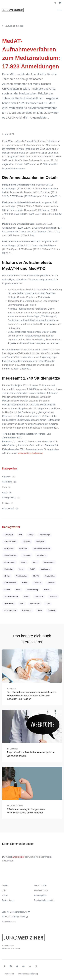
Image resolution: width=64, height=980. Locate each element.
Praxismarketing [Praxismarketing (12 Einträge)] (32, 590)
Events (5, 895)
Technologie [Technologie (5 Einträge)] (39, 596)
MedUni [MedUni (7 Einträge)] (36, 576)
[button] (55, 3)
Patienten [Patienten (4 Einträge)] (51, 583)
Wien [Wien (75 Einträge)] (22, 603)
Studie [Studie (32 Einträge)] (26, 596)
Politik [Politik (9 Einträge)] (18, 590)
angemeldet (18, 857)
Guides (5, 885)
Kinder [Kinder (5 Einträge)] (35, 562)
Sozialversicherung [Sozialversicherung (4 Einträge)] (11, 596)
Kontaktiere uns (9, 922)
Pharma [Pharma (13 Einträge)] (7, 590)
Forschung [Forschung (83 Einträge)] (26, 542)
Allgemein (9, 477)
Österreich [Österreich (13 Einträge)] (52, 610)
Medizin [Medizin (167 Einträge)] (7, 576)
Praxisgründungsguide (44, 900)
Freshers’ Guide (41, 890)
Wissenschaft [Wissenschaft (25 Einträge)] (35, 603)
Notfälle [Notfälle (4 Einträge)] (25, 583)
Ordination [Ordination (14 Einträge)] (38, 583)
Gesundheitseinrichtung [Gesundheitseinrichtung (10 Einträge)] (42, 548)
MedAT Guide (40, 885)
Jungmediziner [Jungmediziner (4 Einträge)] (10, 562)
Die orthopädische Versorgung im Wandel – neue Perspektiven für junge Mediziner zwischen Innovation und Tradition (32, 696)
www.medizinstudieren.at (31, 453)
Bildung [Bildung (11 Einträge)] (31, 535)
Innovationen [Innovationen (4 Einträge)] (41, 555)
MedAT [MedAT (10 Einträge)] (32, 569)
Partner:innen (8, 900)
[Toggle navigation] (59, 10)
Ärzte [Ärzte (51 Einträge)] (48, 603)
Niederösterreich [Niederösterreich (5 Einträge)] (10, 583)
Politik (7, 492)
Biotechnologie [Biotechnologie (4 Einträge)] (45, 535)
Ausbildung (9, 482)
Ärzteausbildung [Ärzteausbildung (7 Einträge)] (10, 610)
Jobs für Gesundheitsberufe (16, 912)
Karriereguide (40, 895)
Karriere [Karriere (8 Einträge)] (24, 562)
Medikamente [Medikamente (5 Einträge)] (45, 569)
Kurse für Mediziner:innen (15, 917)
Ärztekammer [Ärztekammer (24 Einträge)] (27, 610)
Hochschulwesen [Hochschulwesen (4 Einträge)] (10, 555)
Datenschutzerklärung (28, 974)
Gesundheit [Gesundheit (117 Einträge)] (23, 548)
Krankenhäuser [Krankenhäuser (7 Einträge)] (49, 562)
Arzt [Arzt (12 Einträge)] (20, 535)
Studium (8, 503)
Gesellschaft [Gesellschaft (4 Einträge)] (9, 548)
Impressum (9, 974)
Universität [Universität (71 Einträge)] (53, 596)
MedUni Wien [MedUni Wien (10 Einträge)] (50, 576)
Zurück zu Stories (13, 26)
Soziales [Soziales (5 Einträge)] (47, 590)
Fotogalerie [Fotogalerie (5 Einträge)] (40, 542)
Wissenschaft (10, 508)
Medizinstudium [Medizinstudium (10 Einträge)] (22, 576)
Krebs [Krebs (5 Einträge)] (21, 569)
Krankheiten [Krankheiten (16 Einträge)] (9, 569)
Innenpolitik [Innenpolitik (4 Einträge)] (27, 555)
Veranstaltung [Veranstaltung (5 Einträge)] (9, 603)
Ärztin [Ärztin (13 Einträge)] (40, 610)
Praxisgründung (11, 498)
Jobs (4, 890)
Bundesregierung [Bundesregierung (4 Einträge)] (10, 542)
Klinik (6, 487)
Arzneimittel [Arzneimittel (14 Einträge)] (8, 535)
